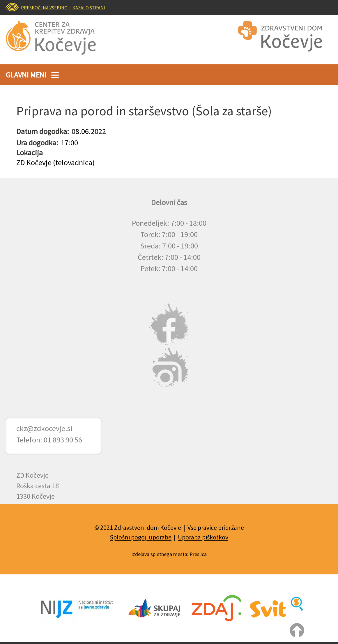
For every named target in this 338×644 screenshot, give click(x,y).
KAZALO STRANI (89, 8)
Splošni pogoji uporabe (141, 537)
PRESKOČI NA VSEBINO (44, 8)
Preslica (198, 554)
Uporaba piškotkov (203, 537)
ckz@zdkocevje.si (44, 428)
